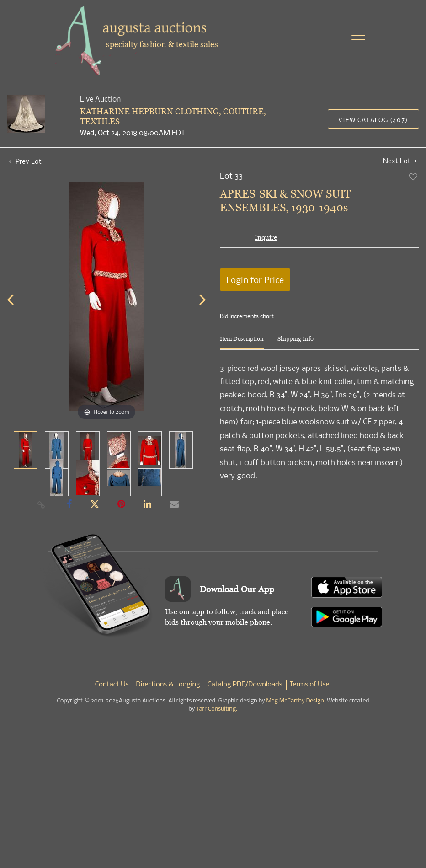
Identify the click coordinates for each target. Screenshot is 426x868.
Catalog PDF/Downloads (245, 685)
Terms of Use (310, 685)
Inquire (266, 237)
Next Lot (400, 161)
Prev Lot (25, 161)
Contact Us (112, 685)
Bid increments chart (247, 316)
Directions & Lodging (168, 685)
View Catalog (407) (373, 120)
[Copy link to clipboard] (42, 504)
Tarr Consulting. (217, 709)
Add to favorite (414, 177)
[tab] (242, 342)
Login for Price (255, 280)
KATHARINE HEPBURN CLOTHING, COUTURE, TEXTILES (173, 116)
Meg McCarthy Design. (296, 701)
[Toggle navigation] (358, 39)
